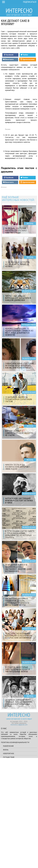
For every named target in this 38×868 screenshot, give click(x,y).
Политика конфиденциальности (15, 851)
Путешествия (9, 866)
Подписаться (30, 2)
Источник (4, 296)
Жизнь (6, 858)
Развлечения (8, 854)
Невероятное (9, 862)
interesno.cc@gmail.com (19, 833)
